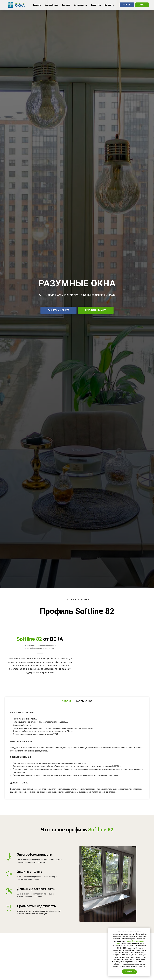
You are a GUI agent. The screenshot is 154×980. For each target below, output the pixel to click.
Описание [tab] (67, 701)
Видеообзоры (52, 5)
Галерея (66, 5)
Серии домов (80, 5)
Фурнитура (96, 5)
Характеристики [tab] (84, 701)
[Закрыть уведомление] (148, 930)
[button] (127, 5)
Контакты (109, 5)
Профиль (37, 5)
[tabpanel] (77, 751)
